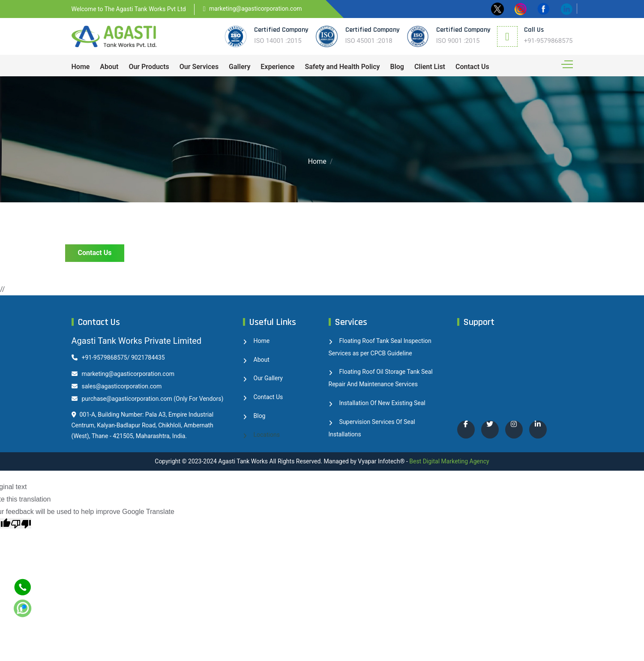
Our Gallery (268, 378)
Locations (267, 435)
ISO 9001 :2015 (458, 41)
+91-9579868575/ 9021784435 (118, 358)
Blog (397, 67)
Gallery (240, 67)
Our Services (199, 67)
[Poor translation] (21, 523)
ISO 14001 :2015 (278, 41)
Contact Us (472, 67)
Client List (430, 67)
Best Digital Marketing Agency (449, 461)
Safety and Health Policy (342, 67)
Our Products (149, 67)
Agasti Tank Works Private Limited (137, 341)
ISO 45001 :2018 (369, 41)
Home (81, 67)
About (109, 67)
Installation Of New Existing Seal (382, 403)
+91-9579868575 (548, 41)
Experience (277, 67)
